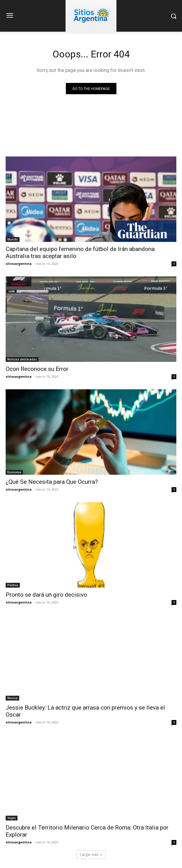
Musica (12, 698)
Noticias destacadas (22, 359)
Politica (13, 585)
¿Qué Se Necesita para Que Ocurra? (52, 482)
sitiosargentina (19, 264)
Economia (14, 472)
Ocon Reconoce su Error (37, 369)
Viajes (12, 818)
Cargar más (91, 855)
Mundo (13, 239)
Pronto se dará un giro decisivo (46, 595)
